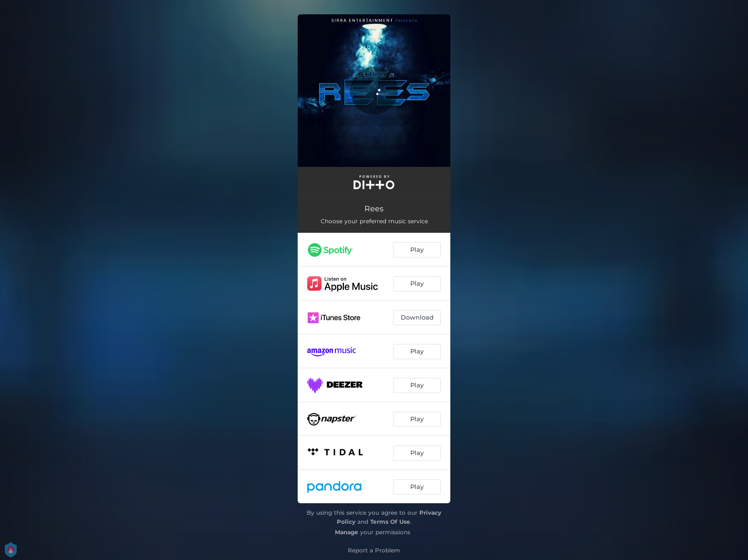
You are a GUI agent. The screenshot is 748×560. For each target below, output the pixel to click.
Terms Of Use (390, 522)
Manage (347, 532)
